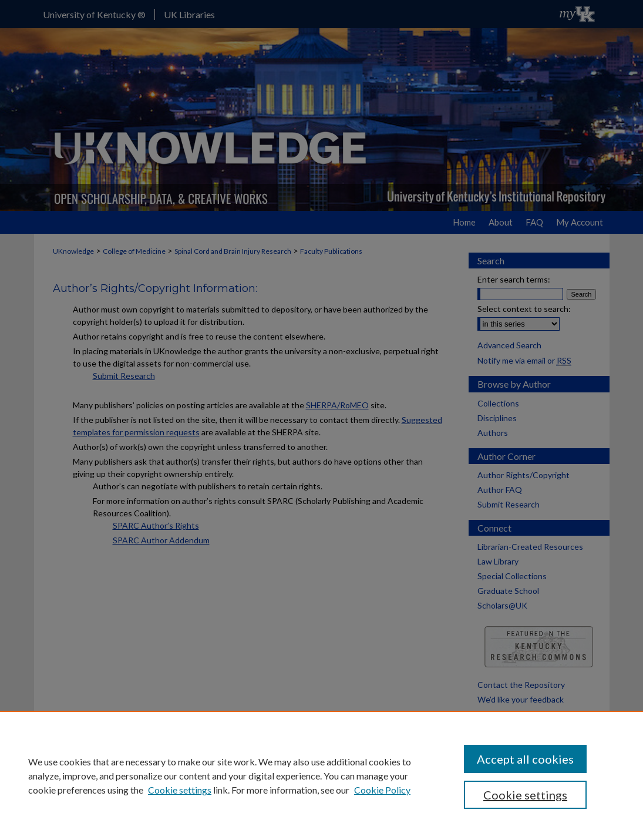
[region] (321, 775)
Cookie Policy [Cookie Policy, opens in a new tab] (382, 790)
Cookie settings (180, 790)
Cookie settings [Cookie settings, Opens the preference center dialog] (525, 795)
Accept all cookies (525, 759)
